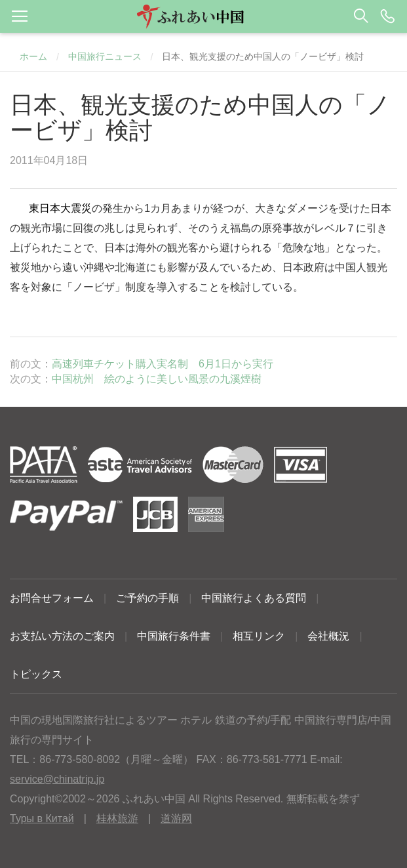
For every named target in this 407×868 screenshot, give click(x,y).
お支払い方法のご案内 (62, 636)
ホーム (33, 56)
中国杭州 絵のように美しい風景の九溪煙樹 (157, 379)
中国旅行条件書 (174, 636)
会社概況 (328, 636)
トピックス (36, 674)
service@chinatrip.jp (57, 779)
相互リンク (259, 636)
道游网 (176, 818)
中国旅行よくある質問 (254, 598)
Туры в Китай (42, 818)
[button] (203, 16)
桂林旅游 (117, 818)
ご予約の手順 (147, 598)
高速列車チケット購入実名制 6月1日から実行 (163, 364)
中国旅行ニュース (105, 56)
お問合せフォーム (52, 598)
